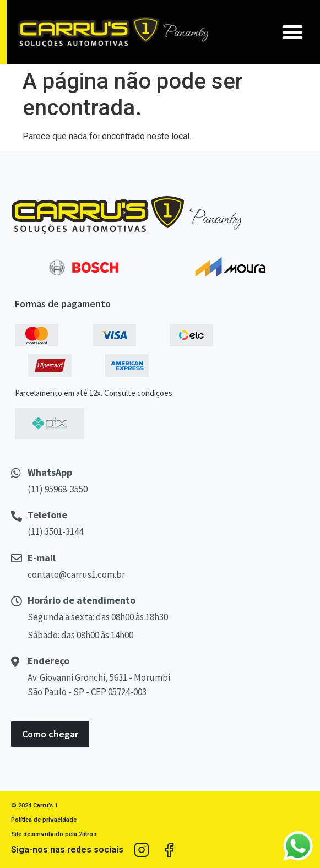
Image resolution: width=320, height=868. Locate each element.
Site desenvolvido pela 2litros (54, 834)
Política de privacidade (44, 820)
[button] (292, 32)
